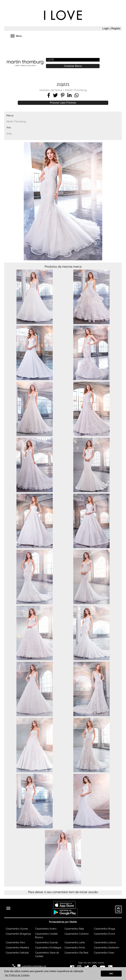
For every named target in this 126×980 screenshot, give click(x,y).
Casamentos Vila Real (76, 953)
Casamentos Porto (75, 948)
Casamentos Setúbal (17, 953)
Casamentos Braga (105, 929)
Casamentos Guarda (46, 942)
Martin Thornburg (76, 90)
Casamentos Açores (17, 929)
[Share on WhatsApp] (77, 95)
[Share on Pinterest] (63, 95)
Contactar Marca (73, 66)
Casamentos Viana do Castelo (47, 954)
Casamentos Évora (104, 934)
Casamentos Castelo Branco (47, 936)
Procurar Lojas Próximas (63, 103)
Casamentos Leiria (75, 942)
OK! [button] (111, 974)
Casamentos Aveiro (46, 929)
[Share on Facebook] (49, 95)
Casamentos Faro (15, 942)
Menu (16, 36)
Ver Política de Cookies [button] (17, 975)
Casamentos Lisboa (105, 942)
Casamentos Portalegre (48, 948)
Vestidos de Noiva (51, 90)
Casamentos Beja (74, 929)
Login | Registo (111, 28)
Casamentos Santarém (107, 948)
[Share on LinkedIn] (69, 95)
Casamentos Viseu (104, 953)
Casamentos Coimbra (77, 934)
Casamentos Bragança (18, 934)
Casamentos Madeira (17, 948)
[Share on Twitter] (55, 95)
